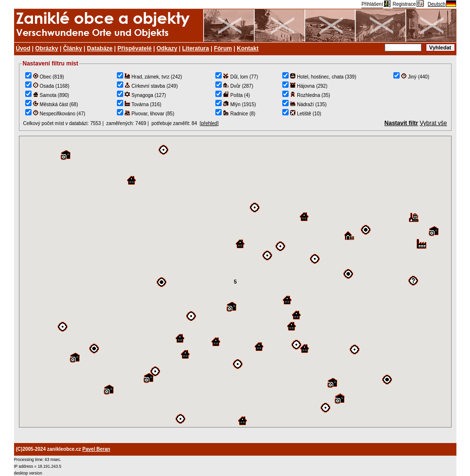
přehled (209, 123)
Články (73, 48)
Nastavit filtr (401, 123)
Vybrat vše (433, 123)
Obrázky (47, 48)
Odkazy (167, 48)
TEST (235, 282)
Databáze (100, 48)
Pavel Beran (96, 449)
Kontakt (248, 48)
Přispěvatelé (135, 48)
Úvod (23, 48)
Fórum (223, 48)
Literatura (196, 48)
